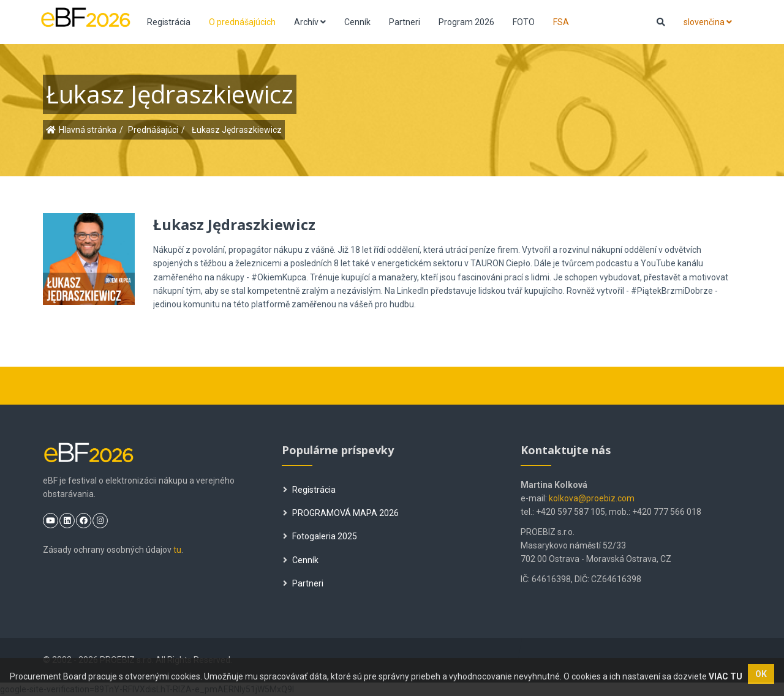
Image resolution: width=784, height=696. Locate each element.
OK (761, 674)
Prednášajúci (153, 130)
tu (177, 550)
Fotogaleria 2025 (320, 536)
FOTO (524, 22)
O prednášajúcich (242, 22)
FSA (561, 22)
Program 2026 (466, 22)
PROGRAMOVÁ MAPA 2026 (341, 513)
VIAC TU (726, 676)
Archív (310, 22)
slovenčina (708, 22)
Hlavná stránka (88, 130)
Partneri (405, 22)
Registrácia (169, 22)
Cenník (357, 22)
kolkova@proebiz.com (592, 498)
